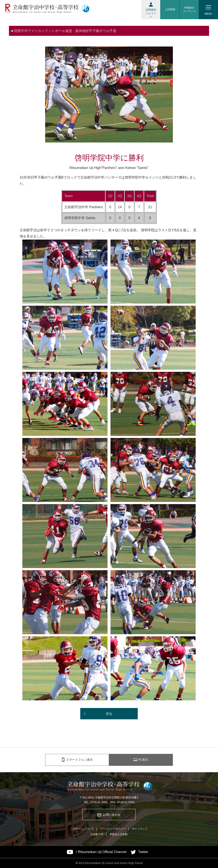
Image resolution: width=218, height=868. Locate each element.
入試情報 (170, 9)
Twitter (143, 852)
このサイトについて (82, 829)
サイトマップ (140, 829)
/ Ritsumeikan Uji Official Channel (101, 852)
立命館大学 (97, 834)
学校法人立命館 (119, 834)
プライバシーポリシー (113, 829)
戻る (109, 714)
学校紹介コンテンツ (189, 9)
